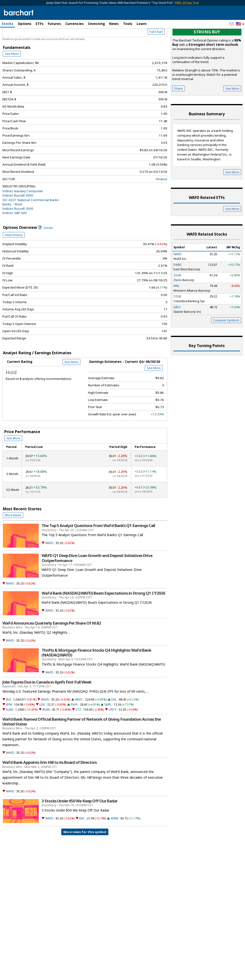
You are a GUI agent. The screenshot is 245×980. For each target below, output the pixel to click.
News (114, 24)
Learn (142, 24)
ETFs (40, 24)
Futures (54, 24)
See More (12, 77)
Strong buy (207, 55)
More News (13, 538)
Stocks (8, 24)
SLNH (10, 733)
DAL (114, 723)
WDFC (79, 723)
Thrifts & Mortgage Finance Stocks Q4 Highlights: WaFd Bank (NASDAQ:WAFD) (96, 676)
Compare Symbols (226, 343)
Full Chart (156, 55)
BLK (8, 723)
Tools (128, 24)
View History (14, 258)
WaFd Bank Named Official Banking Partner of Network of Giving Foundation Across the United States (82, 745)
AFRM (114, 842)
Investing (96, 24)
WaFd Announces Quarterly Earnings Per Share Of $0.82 (52, 646)
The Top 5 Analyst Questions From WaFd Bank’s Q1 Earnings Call (98, 549)
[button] (240, 24)
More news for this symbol (85, 855)
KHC (82, 842)
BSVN (46, 733)
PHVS (74, 728)
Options (25, 24)
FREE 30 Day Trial (187, 3)
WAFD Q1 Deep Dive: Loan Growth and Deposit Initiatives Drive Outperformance (97, 581)
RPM (9, 728)
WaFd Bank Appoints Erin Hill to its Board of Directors (50, 786)
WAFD (49, 566)
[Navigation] (44, 41)
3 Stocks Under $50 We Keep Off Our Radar (80, 824)
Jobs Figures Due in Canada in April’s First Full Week (47, 705)
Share (178, 112)
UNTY (113, 733)
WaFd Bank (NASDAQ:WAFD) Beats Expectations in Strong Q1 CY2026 (103, 616)
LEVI (42, 728)
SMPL (108, 728)
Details (46, 251)
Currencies (75, 24)
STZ (78, 733)
